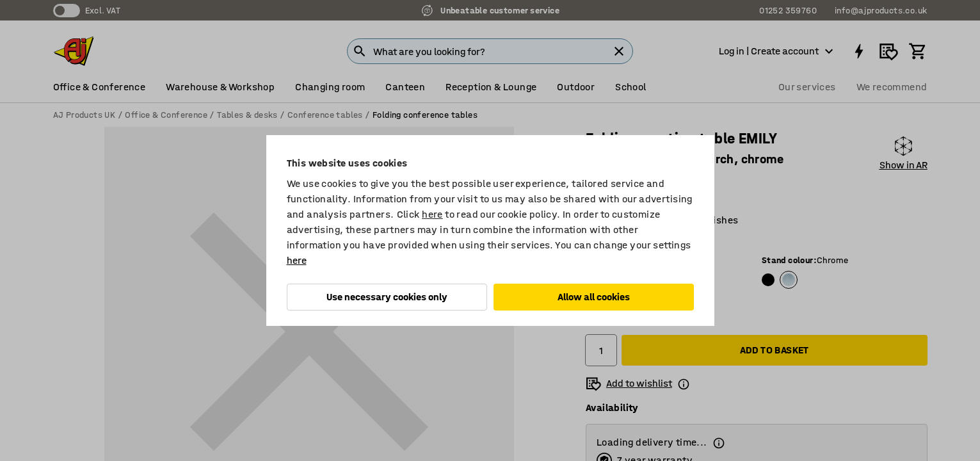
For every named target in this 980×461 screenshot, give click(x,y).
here (432, 214)
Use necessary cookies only (387, 297)
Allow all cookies (594, 297)
